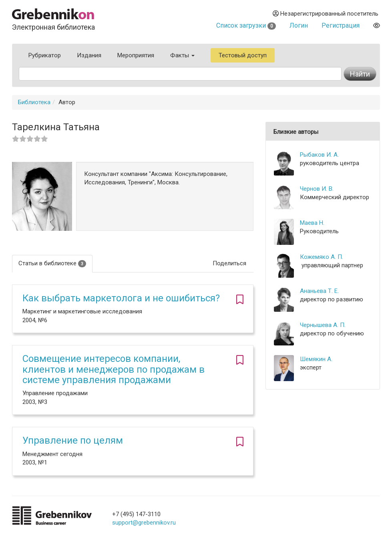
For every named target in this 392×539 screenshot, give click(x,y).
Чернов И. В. (317, 189)
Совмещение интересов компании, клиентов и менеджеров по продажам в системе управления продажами (114, 369)
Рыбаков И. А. (319, 155)
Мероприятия (136, 55)
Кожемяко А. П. (322, 257)
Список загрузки (246, 25)
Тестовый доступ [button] (243, 55)
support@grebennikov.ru (144, 523)
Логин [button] (299, 25)
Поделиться (229, 263)
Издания (89, 55)
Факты (182, 55)
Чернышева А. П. (323, 325)
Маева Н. (312, 223)
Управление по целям (73, 440)
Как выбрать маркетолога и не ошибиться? (121, 298)
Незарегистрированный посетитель (326, 14)
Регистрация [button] (341, 25)
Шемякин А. (316, 359)
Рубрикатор (45, 55)
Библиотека (34, 102)
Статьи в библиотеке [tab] (52, 263)
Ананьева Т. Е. (319, 291)
